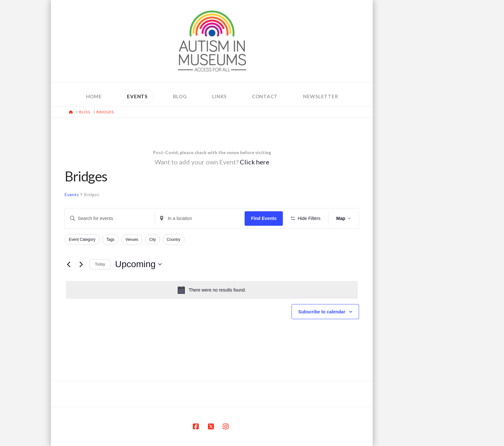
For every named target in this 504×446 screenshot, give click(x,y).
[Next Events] (81, 264)
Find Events (264, 218)
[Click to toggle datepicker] (138, 264)
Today (100, 264)
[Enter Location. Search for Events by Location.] (200, 219)
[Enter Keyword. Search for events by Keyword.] (110, 219)
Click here (255, 162)
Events (72, 194)
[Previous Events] (68, 264)
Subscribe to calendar (322, 312)
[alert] (212, 290)
